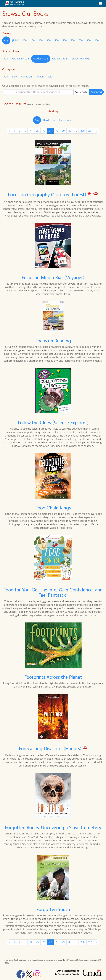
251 (90, 131)
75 (37, 131)
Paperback (65, 120)
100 (33, 40)
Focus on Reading (53, 341)
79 (63, 131)
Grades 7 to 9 (60, 59)
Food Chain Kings (53, 508)
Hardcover (49, 120)
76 (44, 131)
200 (41, 40)
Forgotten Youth (53, 909)
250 (83, 131)
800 (89, 40)
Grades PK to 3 (21, 59)
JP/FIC (15, 40)
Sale (50, 77)
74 (31, 131)
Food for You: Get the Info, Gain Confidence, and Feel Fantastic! (53, 592)
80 (70, 131)
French (40, 77)
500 (65, 40)
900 (97, 40)
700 (81, 40)
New (15, 77)
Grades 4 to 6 (41, 59)
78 (57, 131)
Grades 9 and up (81, 59)
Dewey (6, 33)
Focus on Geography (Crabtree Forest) (48, 195)
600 (73, 40)
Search (81, 92)
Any (6, 40)
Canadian (26, 77)
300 (49, 40)
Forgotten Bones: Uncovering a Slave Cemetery (53, 827)
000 (25, 40)
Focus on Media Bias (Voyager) (53, 277)
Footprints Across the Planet (53, 677)
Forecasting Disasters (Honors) (51, 748)
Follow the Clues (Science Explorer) (53, 423)
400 (57, 40)
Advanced (96, 92)
